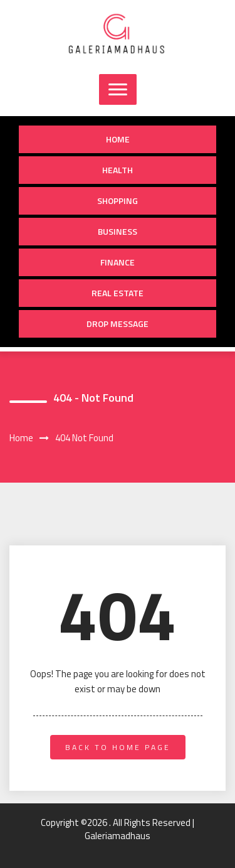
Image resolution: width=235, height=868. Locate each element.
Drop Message (118, 324)
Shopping (118, 201)
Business (118, 231)
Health (118, 170)
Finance (118, 262)
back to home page (118, 747)
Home (118, 139)
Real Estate (118, 293)
